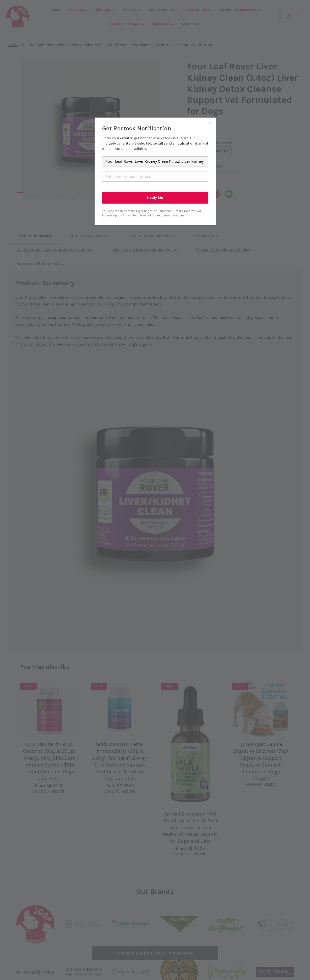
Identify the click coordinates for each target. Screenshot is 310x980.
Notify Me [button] (155, 198)
